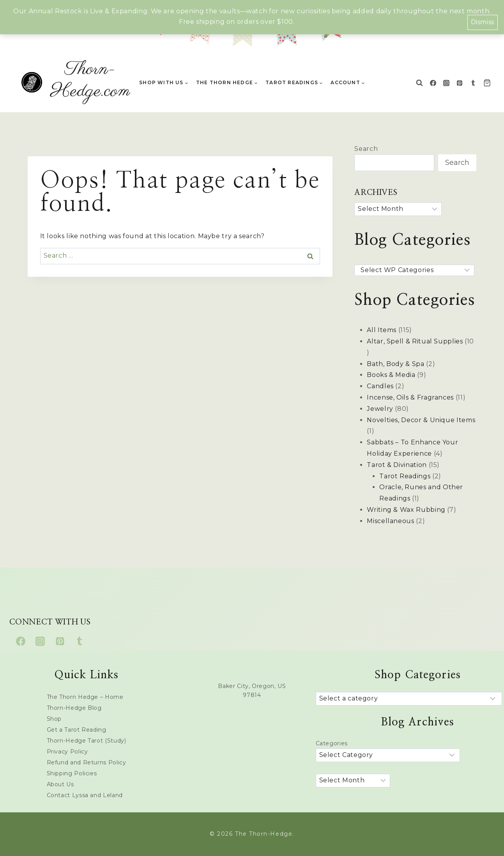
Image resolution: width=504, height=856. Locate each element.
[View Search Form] (419, 83)
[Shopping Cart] (489, 83)
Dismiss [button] (483, 22)
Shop (54, 719)
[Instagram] (446, 83)
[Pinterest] (460, 83)
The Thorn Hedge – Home (85, 697)
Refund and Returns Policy (87, 762)
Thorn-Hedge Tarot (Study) (87, 741)
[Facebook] (433, 83)
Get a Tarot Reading (77, 730)
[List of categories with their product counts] (409, 699)
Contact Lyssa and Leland (85, 795)
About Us (60, 784)
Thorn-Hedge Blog (74, 708)
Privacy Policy (67, 752)
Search (366, 149)
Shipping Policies (72, 773)
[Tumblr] (473, 83)
